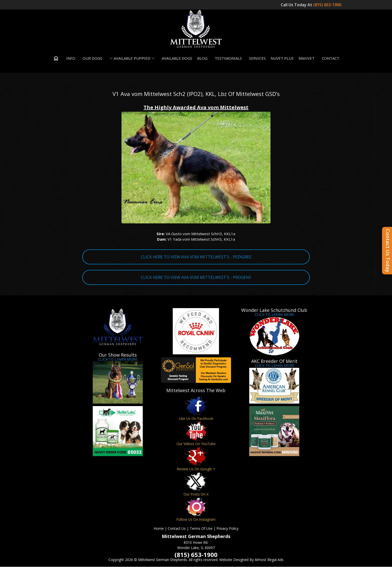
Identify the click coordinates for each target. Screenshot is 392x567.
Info (70, 58)
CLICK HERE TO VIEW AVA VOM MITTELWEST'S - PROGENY (196, 278)
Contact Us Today (388, 251)
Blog (202, 58)
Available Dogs (176, 58)
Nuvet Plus (282, 58)
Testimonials (227, 58)
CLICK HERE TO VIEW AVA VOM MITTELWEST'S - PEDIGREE (196, 257)
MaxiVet (306, 58)
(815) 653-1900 (328, 5)
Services (256, 58)
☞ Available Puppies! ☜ (131, 58)
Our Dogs (91, 58)
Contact (329, 58)
